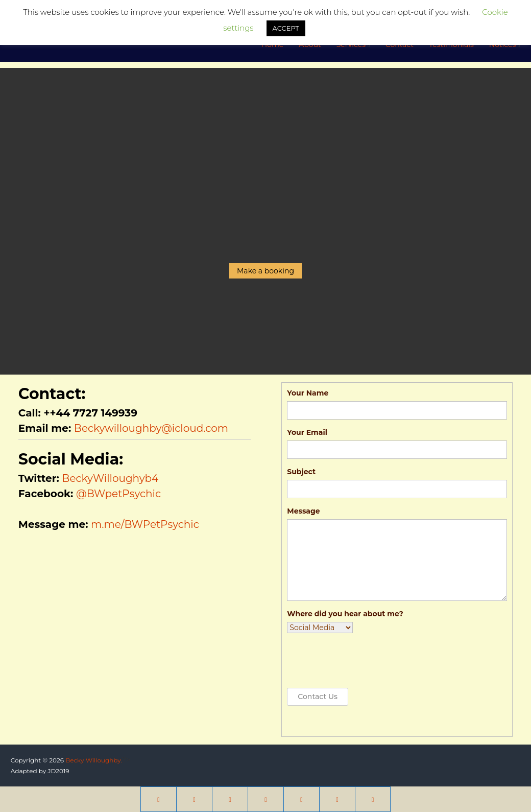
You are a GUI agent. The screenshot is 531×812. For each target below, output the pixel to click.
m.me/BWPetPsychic (145, 524)
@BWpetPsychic (118, 494)
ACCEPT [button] (286, 28)
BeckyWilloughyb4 (110, 478)
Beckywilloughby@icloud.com (151, 428)
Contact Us (318, 697)
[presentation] (365, 661)
